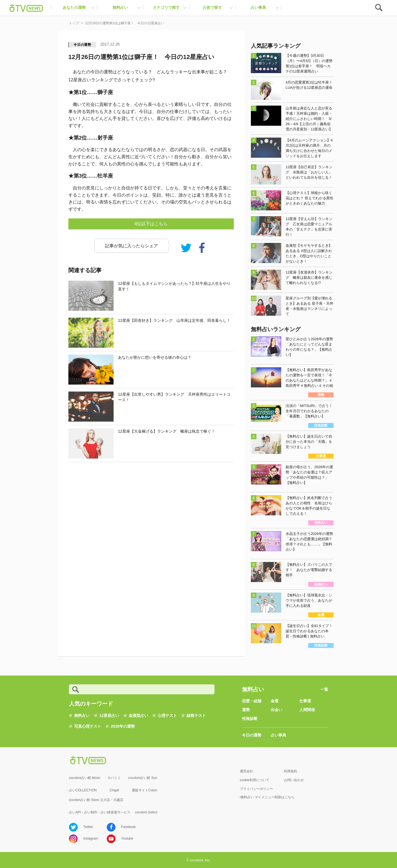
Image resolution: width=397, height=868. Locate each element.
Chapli (114, 790)
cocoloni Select (146, 812)
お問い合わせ (294, 780)
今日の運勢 (82, 45)
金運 (275, 701)
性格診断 (250, 719)
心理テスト (167, 716)
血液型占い (138, 716)
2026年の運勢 (123, 726)
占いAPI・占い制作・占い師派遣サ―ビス (100, 812)
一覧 (324, 689)
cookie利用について (255, 780)
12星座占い (109, 716)
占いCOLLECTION (83, 790)
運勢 (246, 710)
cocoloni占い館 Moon (85, 778)
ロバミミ (114, 778)
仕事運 (305, 701)
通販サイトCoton (144, 790)
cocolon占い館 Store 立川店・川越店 (96, 800)
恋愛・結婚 (252, 701)
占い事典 (278, 735)
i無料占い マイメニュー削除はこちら (267, 797)
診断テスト (196, 716)
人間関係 (307, 710)
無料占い (82, 716)
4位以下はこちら (151, 224)
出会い (277, 710)
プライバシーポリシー (256, 789)
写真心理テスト (88, 726)
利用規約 (291, 771)
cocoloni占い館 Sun (143, 778)
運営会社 (246, 771)
